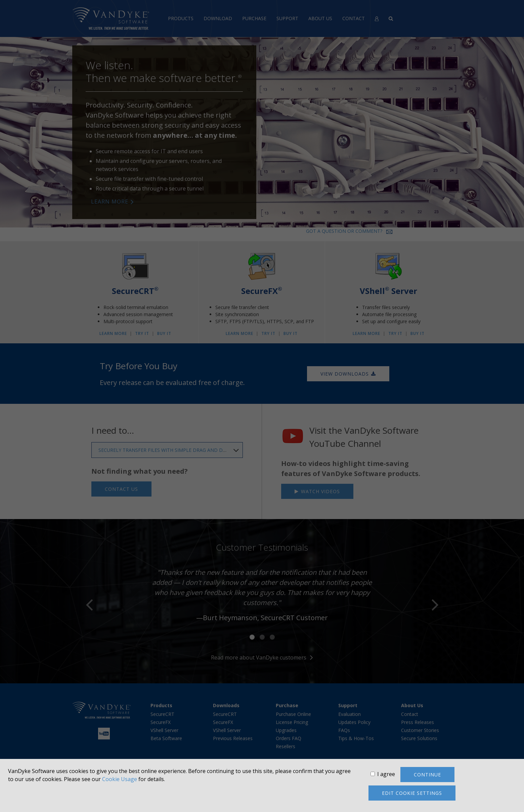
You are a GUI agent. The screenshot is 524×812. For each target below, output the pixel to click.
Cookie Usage (120, 779)
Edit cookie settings (412, 793)
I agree (386, 774)
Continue (427, 775)
